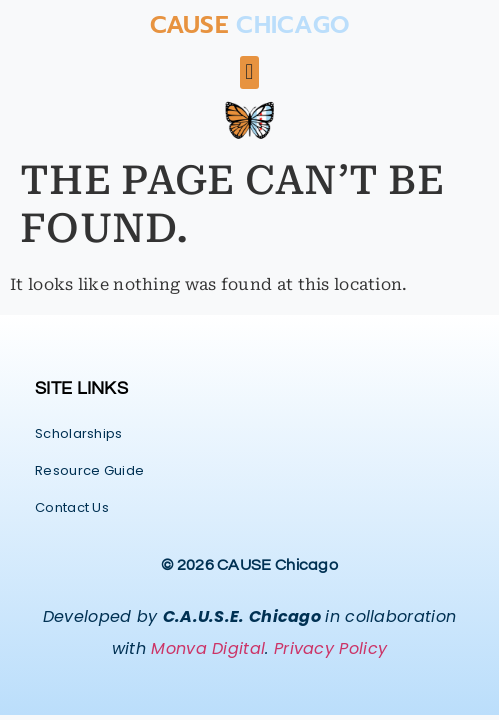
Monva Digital (208, 648)
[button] (249, 72)
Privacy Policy (330, 648)
